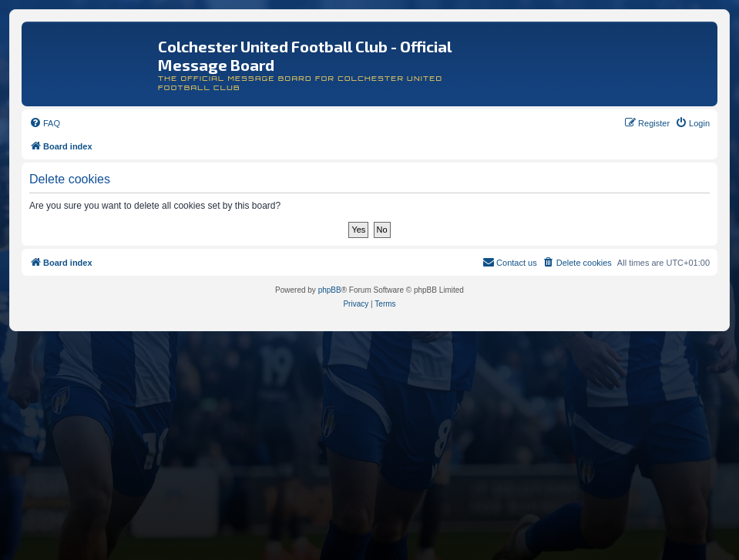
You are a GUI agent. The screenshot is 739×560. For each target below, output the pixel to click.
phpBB (330, 290)
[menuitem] (45, 123)
